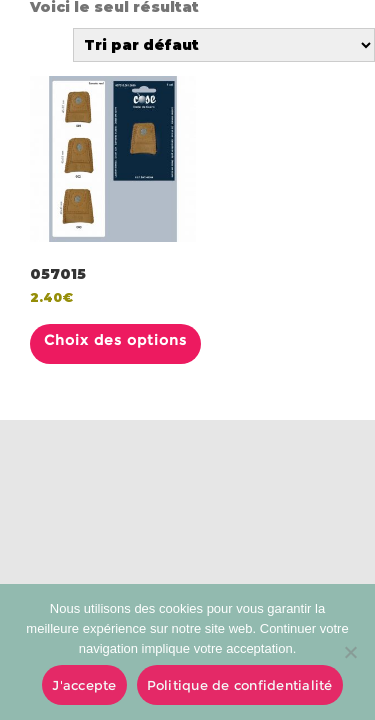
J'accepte (84, 685)
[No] (350, 652)
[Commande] (224, 45)
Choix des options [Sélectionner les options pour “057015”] (115, 340)
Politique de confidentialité (240, 685)
